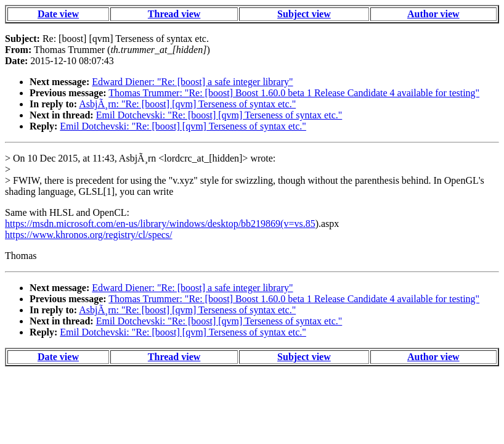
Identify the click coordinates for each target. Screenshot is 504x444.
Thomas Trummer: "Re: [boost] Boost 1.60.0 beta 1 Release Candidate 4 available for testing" (294, 93)
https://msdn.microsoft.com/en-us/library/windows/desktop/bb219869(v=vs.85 (160, 224)
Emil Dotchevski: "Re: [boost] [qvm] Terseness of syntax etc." (219, 115)
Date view (58, 14)
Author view (433, 14)
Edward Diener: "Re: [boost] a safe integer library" (192, 82)
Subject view (304, 14)
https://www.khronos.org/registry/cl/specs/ (89, 235)
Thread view (174, 14)
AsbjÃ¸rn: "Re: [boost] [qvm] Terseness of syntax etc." (187, 104)
